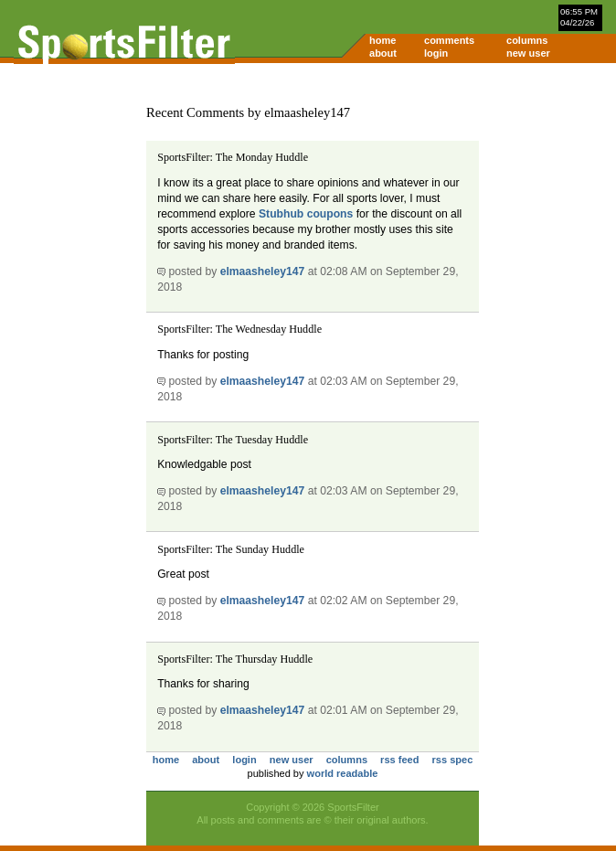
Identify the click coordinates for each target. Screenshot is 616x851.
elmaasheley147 (263, 271)
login (436, 53)
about (383, 53)
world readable (343, 773)
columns (527, 40)
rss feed (399, 760)
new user (528, 53)
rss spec (453, 760)
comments (449, 40)
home (382, 40)
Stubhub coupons (306, 214)
